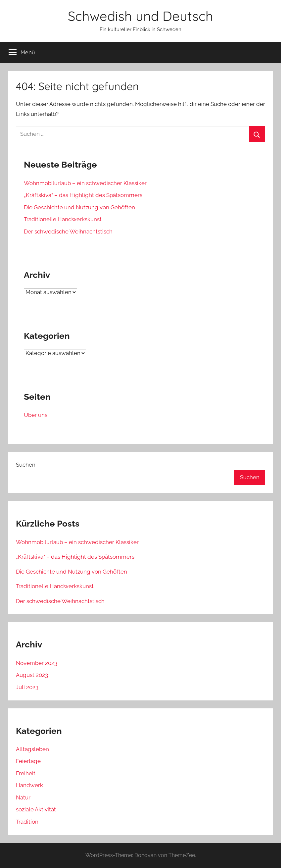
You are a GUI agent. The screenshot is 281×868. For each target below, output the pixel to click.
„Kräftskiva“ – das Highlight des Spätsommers (83, 195)
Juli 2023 (27, 687)
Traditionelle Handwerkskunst (63, 219)
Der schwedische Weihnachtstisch (68, 231)
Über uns (36, 415)
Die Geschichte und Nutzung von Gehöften (79, 207)
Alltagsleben (32, 749)
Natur (23, 797)
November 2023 (37, 663)
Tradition (27, 822)
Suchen (26, 465)
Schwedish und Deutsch (140, 16)
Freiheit (26, 773)
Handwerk (29, 785)
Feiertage (28, 761)
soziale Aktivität (36, 809)
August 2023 (32, 675)
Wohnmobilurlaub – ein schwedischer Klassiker (85, 183)
